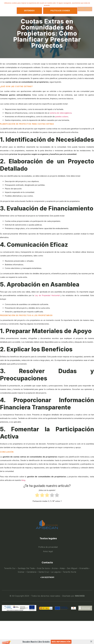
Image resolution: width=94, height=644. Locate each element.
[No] (85, 9)
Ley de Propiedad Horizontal (47, 295)
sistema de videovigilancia (61, 113)
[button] (47, 642)
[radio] (37, 496)
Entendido (29, 11)
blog (23, 480)
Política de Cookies (60, 11)
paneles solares (62, 117)
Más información (61, 642)
